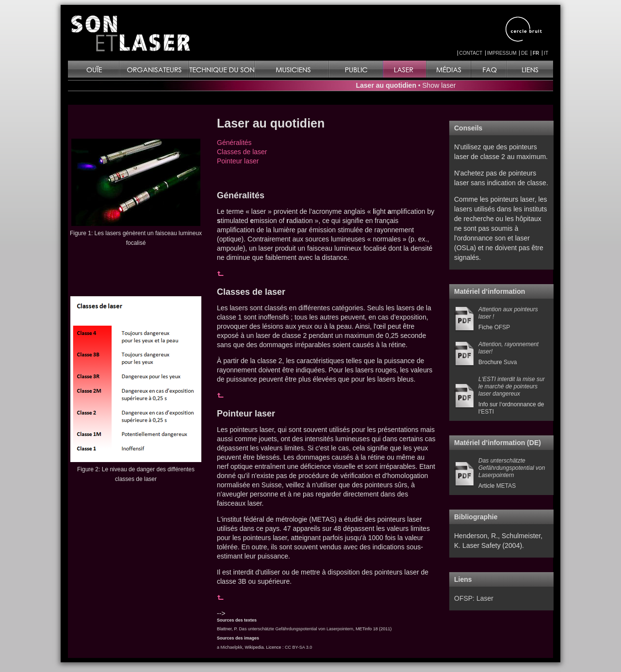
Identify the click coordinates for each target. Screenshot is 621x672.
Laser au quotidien (386, 85)
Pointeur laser (238, 161)
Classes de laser (242, 152)
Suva (510, 362)
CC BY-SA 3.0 (298, 647)
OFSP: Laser (474, 598)
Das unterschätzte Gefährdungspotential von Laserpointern (296, 629)
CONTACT (471, 53)
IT (546, 53)
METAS (506, 486)
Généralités (234, 143)
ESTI (487, 412)
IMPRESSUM (502, 53)
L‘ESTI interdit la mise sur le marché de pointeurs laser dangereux (512, 386)
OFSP (502, 327)
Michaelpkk (232, 647)
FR (536, 53)
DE (524, 53)
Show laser (439, 85)
